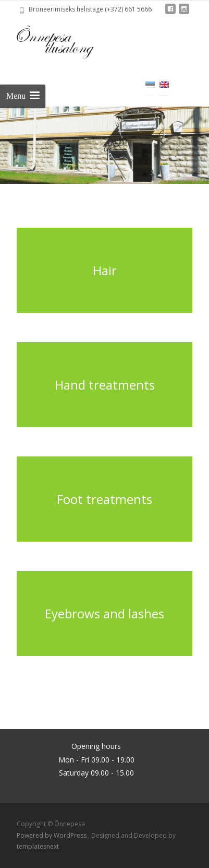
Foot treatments (104, 499)
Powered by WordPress (52, 835)
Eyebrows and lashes (104, 613)
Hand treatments (105, 385)
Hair (105, 270)
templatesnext (38, 846)
